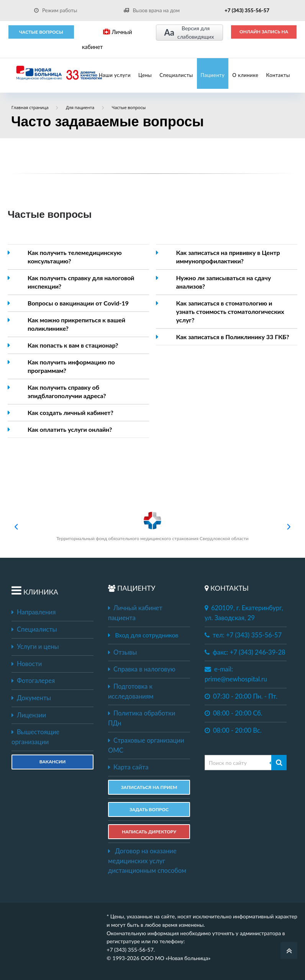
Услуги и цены (35, 647)
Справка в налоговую (142, 669)
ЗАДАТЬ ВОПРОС (149, 809)
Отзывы (122, 652)
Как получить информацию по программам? (71, 366)
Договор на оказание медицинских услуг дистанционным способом (147, 861)
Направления (34, 612)
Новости (27, 664)
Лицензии (29, 715)
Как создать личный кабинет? (71, 412)
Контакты (278, 75)
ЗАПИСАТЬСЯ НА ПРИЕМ (149, 787)
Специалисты (176, 75)
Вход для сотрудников (147, 635)
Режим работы (56, 10)
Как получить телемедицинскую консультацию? (75, 257)
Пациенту (213, 75)
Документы (31, 698)
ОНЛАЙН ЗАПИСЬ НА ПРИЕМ (264, 34)
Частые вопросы (41, 32)
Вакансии (52, 762)
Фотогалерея (33, 681)
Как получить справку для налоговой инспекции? (81, 282)
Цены (145, 75)
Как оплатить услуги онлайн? (70, 429)
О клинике (245, 75)
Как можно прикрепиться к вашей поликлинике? (76, 324)
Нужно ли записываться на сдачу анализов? (223, 282)
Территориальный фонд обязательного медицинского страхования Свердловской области (152, 526)
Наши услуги (115, 75)
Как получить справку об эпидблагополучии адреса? (67, 391)
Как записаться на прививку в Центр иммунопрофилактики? (228, 257)
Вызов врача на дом (151, 10)
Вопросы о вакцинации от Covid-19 (78, 303)
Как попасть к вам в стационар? (73, 345)
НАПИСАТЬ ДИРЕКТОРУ (149, 832)
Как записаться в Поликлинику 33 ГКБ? (232, 337)
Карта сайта (128, 767)
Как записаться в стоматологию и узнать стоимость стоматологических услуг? (230, 311)
